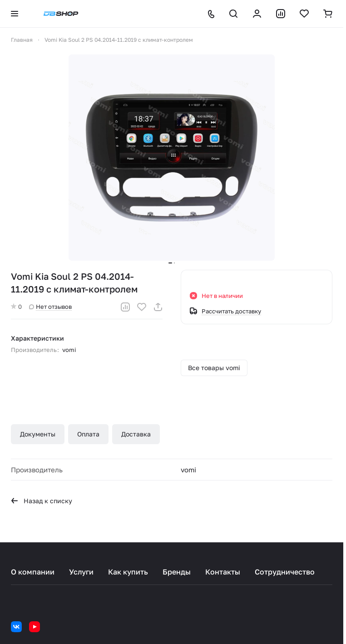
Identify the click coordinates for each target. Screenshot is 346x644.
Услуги (81, 572)
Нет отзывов (50, 307)
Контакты (223, 572)
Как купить (128, 572)
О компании (33, 572)
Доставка (136, 434)
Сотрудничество (285, 572)
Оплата (88, 434)
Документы (38, 434)
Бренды (177, 572)
